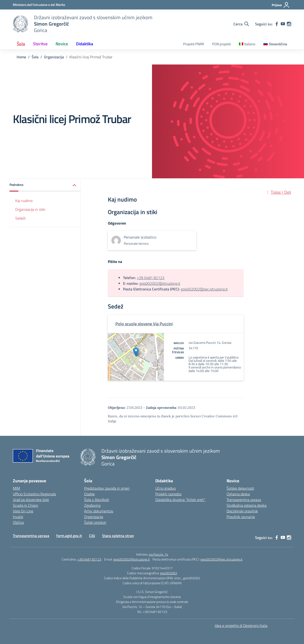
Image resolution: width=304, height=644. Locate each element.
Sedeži (20, 218)
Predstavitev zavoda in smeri (107, 488)
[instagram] (289, 24)
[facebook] (277, 24)
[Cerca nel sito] (241, 24)
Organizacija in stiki (30, 209)
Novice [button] (62, 44)
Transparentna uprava (244, 500)
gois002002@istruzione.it (160, 283)
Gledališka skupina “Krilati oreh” (180, 500)
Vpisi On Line (23, 511)
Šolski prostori (95, 522)
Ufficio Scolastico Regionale (34, 494)
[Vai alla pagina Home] (21, 57)
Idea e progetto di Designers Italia (241, 626)
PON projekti (221, 44)
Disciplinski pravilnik (242, 511)
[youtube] (283, 24)
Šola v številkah (97, 500)
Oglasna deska (238, 494)
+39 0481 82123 (151, 278)
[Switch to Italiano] (247, 44)
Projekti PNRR (194, 44)
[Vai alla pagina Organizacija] (54, 57)
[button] (45, 185)
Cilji (92, 536)
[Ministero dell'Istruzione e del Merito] (39, 5)
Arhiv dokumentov (99, 511)
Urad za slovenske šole (31, 500)
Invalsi (18, 517)
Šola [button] (21, 44)
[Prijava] (281, 5)
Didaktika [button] (85, 44)
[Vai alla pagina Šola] (35, 57)
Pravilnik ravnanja (241, 517)
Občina (18, 522)
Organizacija (94, 517)
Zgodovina (92, 505)
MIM (16, 488)
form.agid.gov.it (69, 536)
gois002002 (169, 573)
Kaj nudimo (24, 201)
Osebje (89, 494)
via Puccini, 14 (158, 554)
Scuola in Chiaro (25, 505)
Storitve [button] (40, 44)
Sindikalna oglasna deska (247, 505)
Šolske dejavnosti (240, 488)
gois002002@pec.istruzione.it (204, 289)
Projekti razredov (169, 494)
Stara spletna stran (118, 536)
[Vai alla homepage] (20, 24)
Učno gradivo (166, 488)
